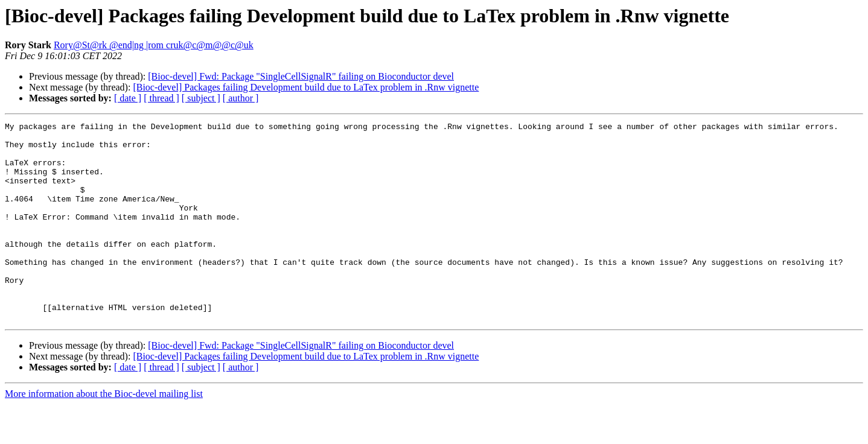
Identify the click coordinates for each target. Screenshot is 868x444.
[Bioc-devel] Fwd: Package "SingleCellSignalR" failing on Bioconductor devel (301, 76)
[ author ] (241, 98)
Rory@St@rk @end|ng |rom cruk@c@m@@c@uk (154, 45)
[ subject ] (201, 98)
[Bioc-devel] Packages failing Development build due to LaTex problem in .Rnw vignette (306, 87)
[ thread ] (161, 98)
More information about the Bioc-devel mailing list (104, 433)
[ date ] (128, 98)
